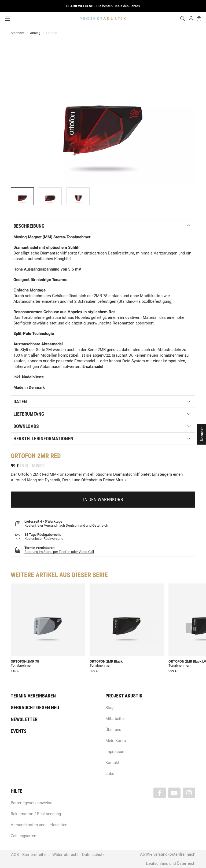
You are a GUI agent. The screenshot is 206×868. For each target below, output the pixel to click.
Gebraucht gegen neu (35, 708)
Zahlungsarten (23, 836)
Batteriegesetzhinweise (32, 803)
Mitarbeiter (115, 719)
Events (19, 731)
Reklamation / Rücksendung (36, 814)
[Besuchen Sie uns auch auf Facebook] (160, 793)
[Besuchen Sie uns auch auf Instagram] (189, 793)
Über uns (113, 730)
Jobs (110, 774)
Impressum (115, 752)
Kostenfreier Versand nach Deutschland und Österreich (66, 525)
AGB (15, 855)
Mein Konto (116, 741)
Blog (109, 708)
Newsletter (24, 719)
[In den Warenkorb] (103, 500)
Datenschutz (93, 855)
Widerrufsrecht (65, 855)
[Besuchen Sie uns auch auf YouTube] (174, 793)
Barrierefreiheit (36, 855)
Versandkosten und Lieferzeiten (39, 825)
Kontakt (112, 763)
